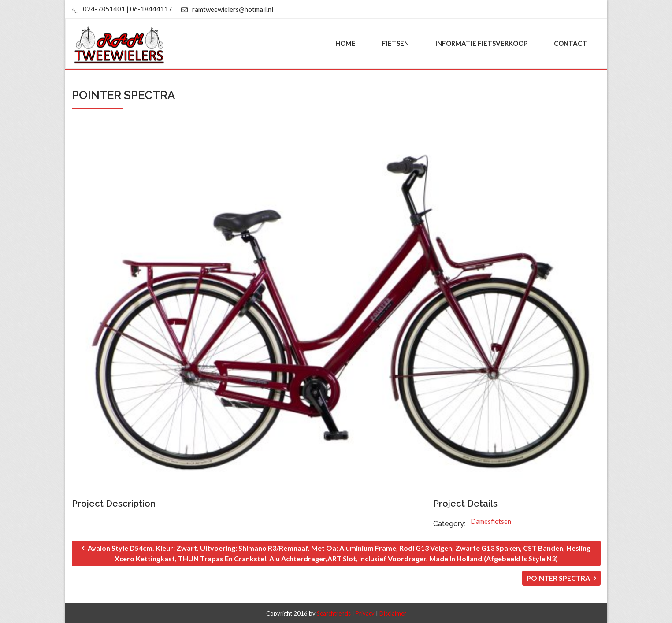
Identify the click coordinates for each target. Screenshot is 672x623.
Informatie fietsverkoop (481, 43)
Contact (570, 43)
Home (345, 43)
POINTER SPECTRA (561, 578)
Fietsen (395, 43)
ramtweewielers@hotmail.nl (233, 9)
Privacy (365, 613)
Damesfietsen (491, 521)
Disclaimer (393, 613)
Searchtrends (334, 613)
